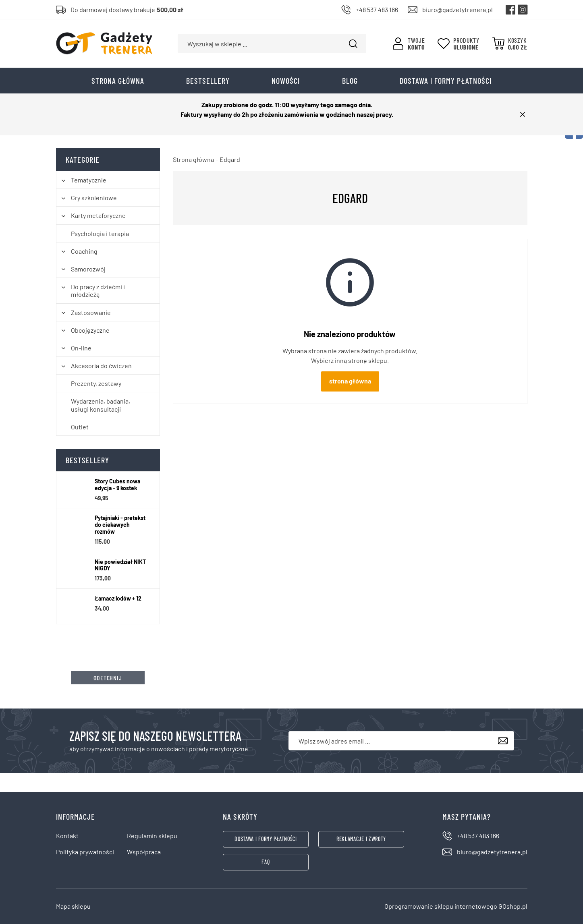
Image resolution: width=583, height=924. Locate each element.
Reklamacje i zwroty (361, 839)
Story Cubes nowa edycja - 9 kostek (117, 485)
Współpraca (144, 852)
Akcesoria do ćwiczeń (101, 366)
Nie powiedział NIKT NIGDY (120, 565)
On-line (81, 348)
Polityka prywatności (85, 852)
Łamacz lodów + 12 (118, 599)
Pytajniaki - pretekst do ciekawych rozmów (120, 525)
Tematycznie (89, 180)
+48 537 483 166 (377, 9)
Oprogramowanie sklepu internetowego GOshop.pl (456, 906)
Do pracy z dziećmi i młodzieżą (98, 290)
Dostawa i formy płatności (446, 81)
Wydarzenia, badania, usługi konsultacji (101, 405)
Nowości (286, 81)
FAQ (266, 862)
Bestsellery (208, 81)
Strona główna (118, 81)
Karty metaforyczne (98, 215)
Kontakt (67, 836)
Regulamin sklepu (152, 836)
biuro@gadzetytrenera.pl (457, 9)
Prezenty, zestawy (96, 383)
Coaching (84, 251)
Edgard (230, 159)
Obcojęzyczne (90, 330)
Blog (350, 81)
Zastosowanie (91, 312)
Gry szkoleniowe (94, 198)
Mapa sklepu (73, 906)
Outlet (80, 427)
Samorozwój (88, 269)
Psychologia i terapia (100, 233)
